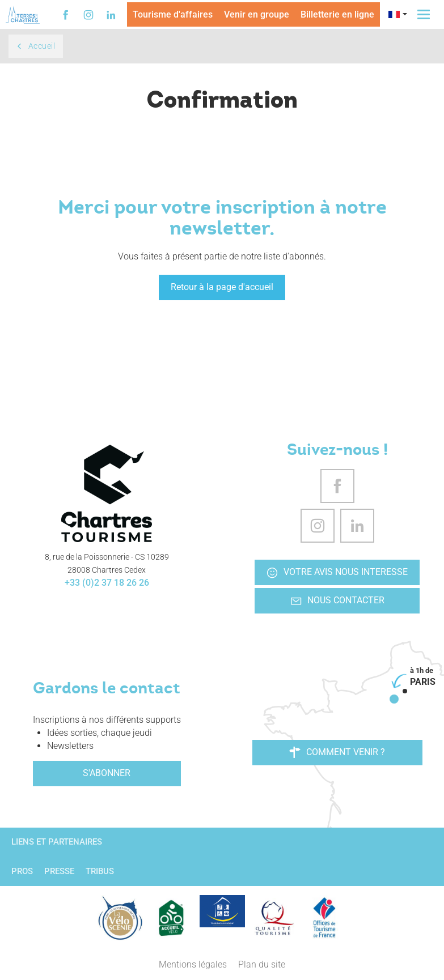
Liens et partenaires (57, 842)
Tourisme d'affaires (173, 14)
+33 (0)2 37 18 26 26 (107, 583)
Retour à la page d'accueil (222, 287)
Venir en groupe (257, 14)
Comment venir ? (337, 752)
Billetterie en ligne (337, 14)
